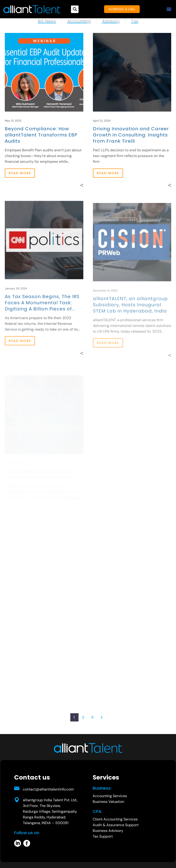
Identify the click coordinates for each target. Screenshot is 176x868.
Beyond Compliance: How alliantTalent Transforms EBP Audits (41, 135)
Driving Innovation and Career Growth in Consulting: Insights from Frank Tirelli (131, 135)
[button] (169, 9)
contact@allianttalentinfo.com (48, 789)
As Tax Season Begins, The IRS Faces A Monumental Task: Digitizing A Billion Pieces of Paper (42, 311)
